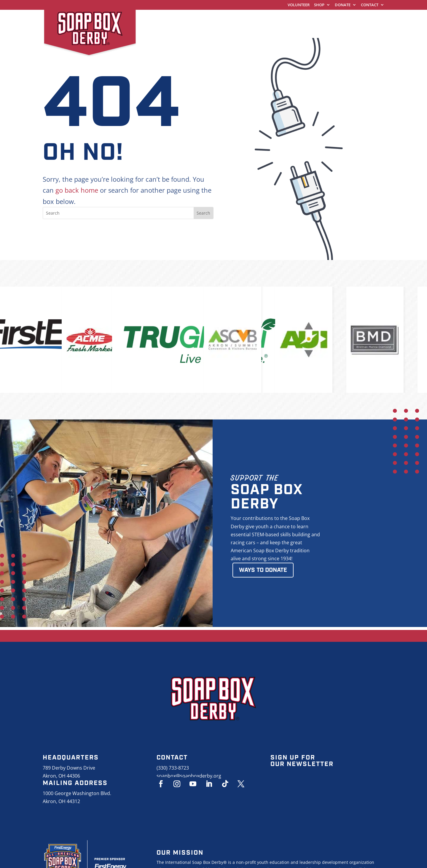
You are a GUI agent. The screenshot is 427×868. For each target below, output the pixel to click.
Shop (319, 5)
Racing (264, 19)
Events (335, 19)
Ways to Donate (263, 570)
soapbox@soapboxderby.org (189, 776)
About (364, 19)
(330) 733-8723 (173, 768)
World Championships (170, 19)
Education (300, 19)
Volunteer (299, 5)
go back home (77, 190)
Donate (343, 5)
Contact (370, 5)
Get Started (227, 19)
